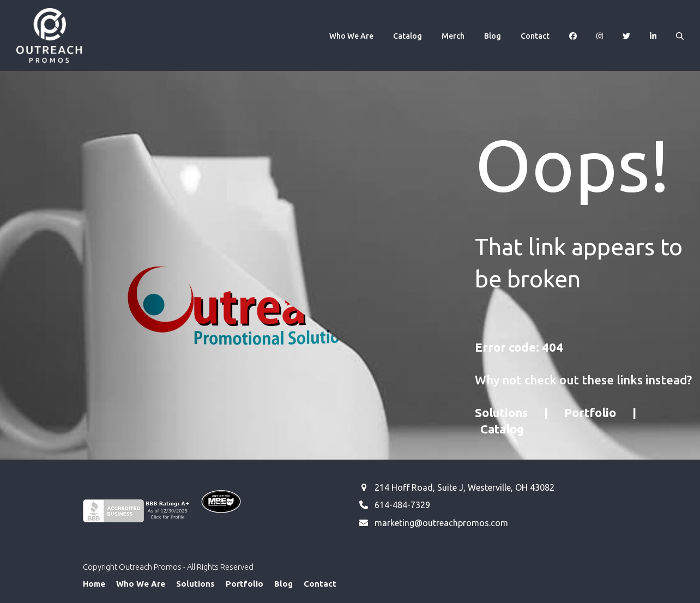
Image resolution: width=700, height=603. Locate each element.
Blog (283, 584)
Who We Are (141, 584)
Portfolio (590, 412)
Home (94, 584)
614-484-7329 (402, 505)
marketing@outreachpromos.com (441, 523)
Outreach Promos (150, 567)
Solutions (501, 412)
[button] (680, 35)
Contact (320, 584)
